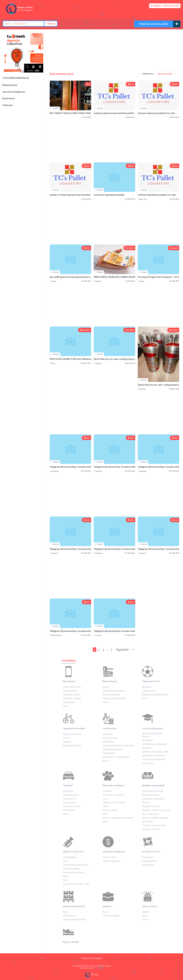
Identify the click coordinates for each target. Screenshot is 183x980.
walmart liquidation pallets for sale (157, 195)
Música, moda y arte (73, 852)
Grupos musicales (71, 869)
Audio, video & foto (72, 687)
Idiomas (146, 736)
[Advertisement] (114, 51)
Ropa (65, 880)
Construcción (110, 728)
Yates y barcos (150, 906)
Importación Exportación (75, 919)
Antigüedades (69, 857)
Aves (105, 799)
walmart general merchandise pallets (114, 113)
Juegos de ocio (149, 691)
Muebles (146, 803)
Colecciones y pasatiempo (75, 865)
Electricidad (108, 742)
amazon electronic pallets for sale (156, 113)
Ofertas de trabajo (111, 916)
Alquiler (106, 687)
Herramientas (109, 753)
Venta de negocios (111, 861)
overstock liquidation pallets (109, 195)
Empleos (107, 906)
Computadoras (70, 691)
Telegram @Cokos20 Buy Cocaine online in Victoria (77, 631)
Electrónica (69, 681)
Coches (66, 738)
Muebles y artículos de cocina (156, 810)
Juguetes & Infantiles (74, 728)
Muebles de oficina (151, 806)
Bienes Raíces (110, 681)
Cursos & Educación (152, 728)
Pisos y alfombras (150, 814)
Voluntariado (148, 865)
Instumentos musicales (74, 873)
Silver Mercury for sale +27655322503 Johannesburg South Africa (129, 359)
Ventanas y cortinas (151, 829)
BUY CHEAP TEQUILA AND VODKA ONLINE (72, 113)
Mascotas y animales (113, 786)
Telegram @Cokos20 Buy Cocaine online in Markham (122, 549)
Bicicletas (147, 687)
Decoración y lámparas (153, 799)
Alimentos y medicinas (113, 795)
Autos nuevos (69, 799)
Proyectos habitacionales (114, 698)
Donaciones (148, 857)
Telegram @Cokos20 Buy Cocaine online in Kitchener (78, 467)
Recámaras (147, 822)
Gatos (105, 806)
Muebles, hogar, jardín (153, 786)
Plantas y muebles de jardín (155, 818)
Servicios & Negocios (114, 852)
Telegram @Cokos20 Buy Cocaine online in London (121, 631)
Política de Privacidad (91, 958)
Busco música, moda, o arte (76, 884)
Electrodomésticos (72, 695)
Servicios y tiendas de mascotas (118, 818)
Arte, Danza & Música (152, 733)
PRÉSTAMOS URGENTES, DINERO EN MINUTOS (118, 277)
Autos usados (69, 803)
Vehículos (68, 786)
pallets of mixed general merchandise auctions (75, 195)
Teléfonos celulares (72, 698)
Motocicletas (69, 810)
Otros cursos (148, 763)
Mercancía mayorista (74, 906)
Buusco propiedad (111, 695)
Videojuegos (69, 702)
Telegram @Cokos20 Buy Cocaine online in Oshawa (77, 549)
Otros (66, 706)
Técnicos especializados (154, 759)
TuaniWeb (99, 968)
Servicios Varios (110, 857)
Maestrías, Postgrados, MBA (155, 752)
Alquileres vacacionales (114, 691)
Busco (106, 761)
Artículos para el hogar (153, 791)
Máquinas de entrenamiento (155, 695)
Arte (65, 861)
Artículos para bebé (72, 734)
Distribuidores (69, 916)
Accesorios (68, 791)
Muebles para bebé (72, 746)
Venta (105, 702)
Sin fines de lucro (151, 852)
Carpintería (108, 734)
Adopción (107, 791)
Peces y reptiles (110, 810)
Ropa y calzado (71, 942)
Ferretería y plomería (112, 749)
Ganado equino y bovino (114, 803)
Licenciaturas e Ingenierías (154, 744)
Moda (66, 876)
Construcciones (110, 738)
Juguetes (67, 742)
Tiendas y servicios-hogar (154, 825)
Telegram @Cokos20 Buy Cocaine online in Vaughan (121, 467)
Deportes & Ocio (151, 681)
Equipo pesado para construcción (118, 746)
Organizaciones (149, 861)
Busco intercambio (151, 795)
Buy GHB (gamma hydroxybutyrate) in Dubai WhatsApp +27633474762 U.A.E (90, 277)
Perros (106, 814)
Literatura (147, 748)
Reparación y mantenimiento (116, 757)
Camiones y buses (71, 806)
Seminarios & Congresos (154, 756)
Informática (147, 740)
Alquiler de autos (71, 795)
